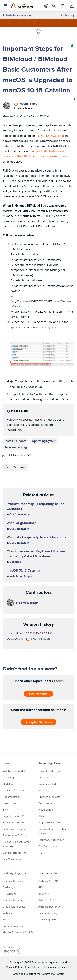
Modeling (8, 784)
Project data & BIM (13, 816)
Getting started (47, 784)
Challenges (9, 887)
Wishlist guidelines (22, 523)
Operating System (44, 441)
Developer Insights (49, 913)
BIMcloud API (46, 900)
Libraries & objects (14, 790)
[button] (42, 354)
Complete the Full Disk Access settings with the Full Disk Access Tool (42, 384)
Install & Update (16, 441)
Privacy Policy (14, 967)
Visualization (10, 803)
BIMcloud (13, 455)
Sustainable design (14, 829)
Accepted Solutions (39, 722)
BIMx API (43, 894)
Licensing (15, 562)
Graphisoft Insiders (14, 900)
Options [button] (66, 15)
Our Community (19, 514)
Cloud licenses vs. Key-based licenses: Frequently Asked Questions (37, 554)
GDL (41, 887)
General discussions (15, 853)
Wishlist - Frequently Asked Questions (36, 537)
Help (62, 6)
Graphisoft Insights (14, 881)
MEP (41, 853)
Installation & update (22, 576)
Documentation (12, 797)
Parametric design (13, 822)
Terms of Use (32, 967)
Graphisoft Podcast (14, 907)
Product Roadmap (13, 926)
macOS (26, 455)
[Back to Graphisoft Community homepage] (22, 6)
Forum (7, 763)
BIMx (5, 810)
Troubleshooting (16, 447)
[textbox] (38, 322)
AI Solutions (10, 894)
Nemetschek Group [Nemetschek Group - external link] (53, 974)
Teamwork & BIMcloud (16, 835)
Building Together (14, 873)
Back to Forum (38, 693)
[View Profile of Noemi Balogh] (29, 104)
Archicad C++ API (48, 881)
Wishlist (7, 919)
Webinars (8, 913)
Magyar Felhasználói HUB (18, 932)
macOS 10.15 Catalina (50, 136)
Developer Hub (48, 873)
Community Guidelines (56, 967)
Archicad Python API (50, 907)
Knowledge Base (50, 763)
